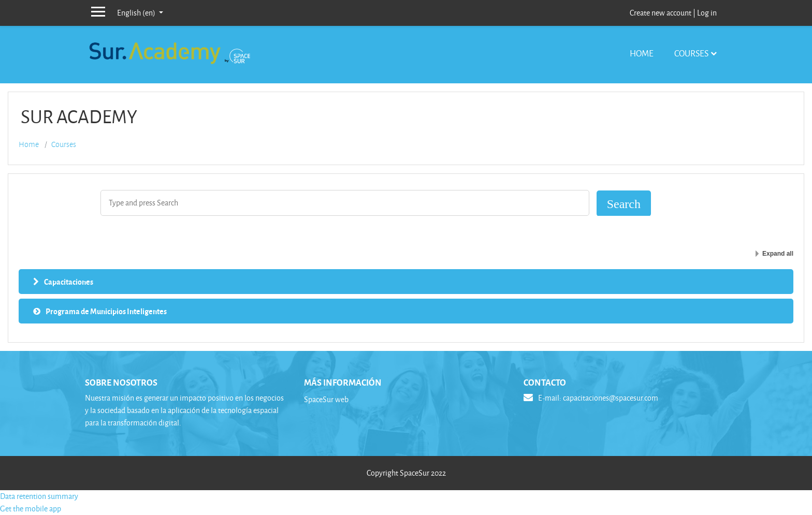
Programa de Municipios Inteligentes (106, 311)
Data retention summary (39, 496)
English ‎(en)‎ (137, 13)
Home (642, 53)
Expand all (778, 254)
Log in (707, 13)
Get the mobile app (31, 509)
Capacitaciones (69, 282)
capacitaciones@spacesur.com (611, 398)
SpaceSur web (326, 399)
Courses (691, 53)
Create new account (661, 13)
